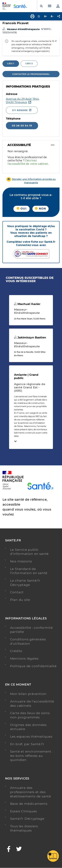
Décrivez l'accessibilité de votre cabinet (28, 162)
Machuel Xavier (27, 304)
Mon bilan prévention (28, 694)
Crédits (16, 651)
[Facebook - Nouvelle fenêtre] (9, 849)
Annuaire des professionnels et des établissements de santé (31, 792)
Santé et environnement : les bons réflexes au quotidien (32, 756)
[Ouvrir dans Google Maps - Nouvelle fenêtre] (23, 101)
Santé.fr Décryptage (27, 819)
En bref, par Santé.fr (27, 744)
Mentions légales (24, 659)
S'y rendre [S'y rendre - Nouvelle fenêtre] (20, 110)
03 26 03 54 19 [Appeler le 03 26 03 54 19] (22, 126)
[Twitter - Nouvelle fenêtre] (19, 849)
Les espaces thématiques (31, 737)
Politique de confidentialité (33, 666)
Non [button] (40, 209)
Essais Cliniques (23, 811)
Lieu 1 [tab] (11, 63)
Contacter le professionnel (31, 74)
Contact (17, 592)
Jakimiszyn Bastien (30, 337)
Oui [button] (22, 209)
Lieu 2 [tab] (29, 63)
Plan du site (20, 600)
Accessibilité (19, 145)
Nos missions (21, 561)
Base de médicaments (29, 804)
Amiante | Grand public (26, 376)
